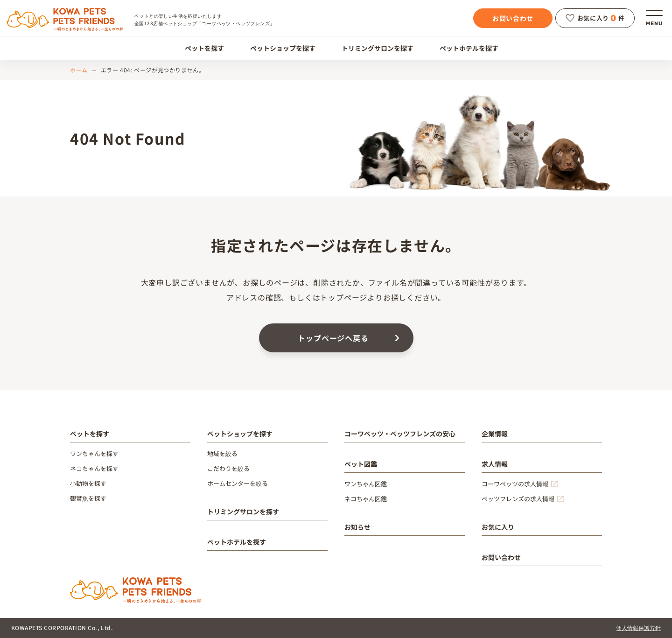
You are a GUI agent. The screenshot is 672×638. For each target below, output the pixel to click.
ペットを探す (199, 48)
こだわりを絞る (228, 468)
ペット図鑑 (361, 464)
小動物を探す (88, 483)
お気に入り (498, 527)
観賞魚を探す (88, 498)
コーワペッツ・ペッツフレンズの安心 (400, 434)
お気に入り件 (595, 18)
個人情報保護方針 (638, 627)
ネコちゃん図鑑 (366, 499)
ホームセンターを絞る (238, 483)
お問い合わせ (513, 18)
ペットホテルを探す (464, 48)
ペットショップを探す (277, 48)
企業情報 (495, 434)
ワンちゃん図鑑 (366, 484)
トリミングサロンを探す (372, 48)
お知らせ (357, 527)
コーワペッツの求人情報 (515, 484)
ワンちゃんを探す (94, 453)
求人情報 (495, 464)
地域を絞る (222, 453)
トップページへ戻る (333, 338)
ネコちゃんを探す (94, 468)
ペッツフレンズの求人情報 (518, 499)
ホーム (79, 70)
